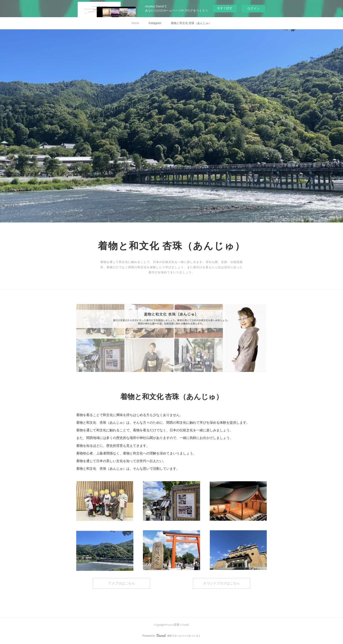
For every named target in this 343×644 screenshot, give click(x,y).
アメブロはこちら (121, 583)
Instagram (155, 23)
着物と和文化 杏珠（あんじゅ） (191, 23)
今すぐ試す (225, 8)
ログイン (253, 8)
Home (135, 23)
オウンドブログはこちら (222, 583)
